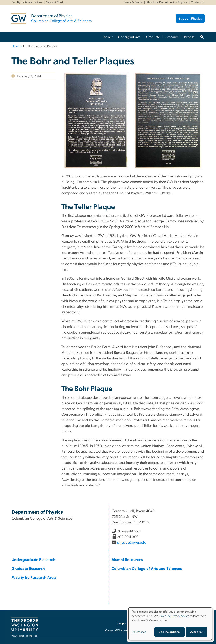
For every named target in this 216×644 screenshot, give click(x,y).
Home (15, 46)
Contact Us (198, 2)
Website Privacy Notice (175, 616)
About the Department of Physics (167, 2)
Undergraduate (129, 37)
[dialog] (170, 624)
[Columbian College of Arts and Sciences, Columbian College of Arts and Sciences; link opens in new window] (147, 569)
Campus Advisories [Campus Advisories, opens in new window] (128, 624)
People (189, 37)
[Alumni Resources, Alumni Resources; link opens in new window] (127, 560)
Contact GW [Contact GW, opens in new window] (113, 631)
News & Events (133, 2)
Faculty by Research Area (27, 2)
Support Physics (56, 2)
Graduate (153, 37)
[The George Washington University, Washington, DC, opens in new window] (25, 627)
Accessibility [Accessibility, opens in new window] (128, 631)
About (108, 37)
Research (172, 37)
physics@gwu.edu (132, 543)
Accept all (197, 632)
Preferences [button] (139, 632)
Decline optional (170, 632)
